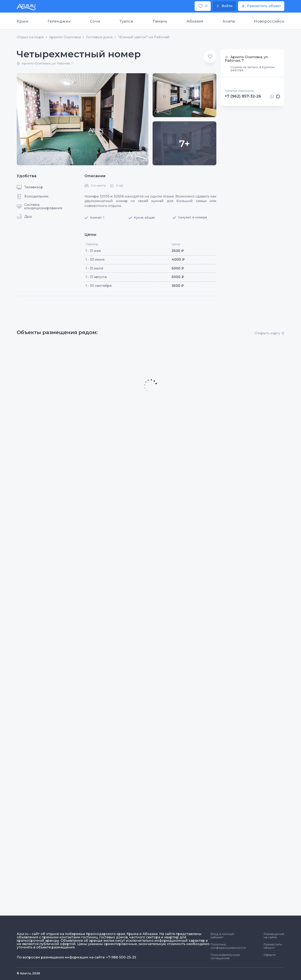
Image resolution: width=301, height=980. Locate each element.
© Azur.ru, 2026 (28, 973)
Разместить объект (273, 946)
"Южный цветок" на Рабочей (144, 37)
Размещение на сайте (274, 936)
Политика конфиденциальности (228, 946)
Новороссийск (269, 21)
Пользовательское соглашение (225, 957)
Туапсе (126, 21)
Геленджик (59, 21)
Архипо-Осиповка (65, 37)
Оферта (270, 955)
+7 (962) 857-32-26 (243, 96)
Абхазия (195, 21)
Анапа (229, 21)
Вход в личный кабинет (222, 936)
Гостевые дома (99, 37)
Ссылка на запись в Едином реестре (253, 69)
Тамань (160, 21)
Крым (23, 21)
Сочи (95, 21)
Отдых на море (30, 37)
